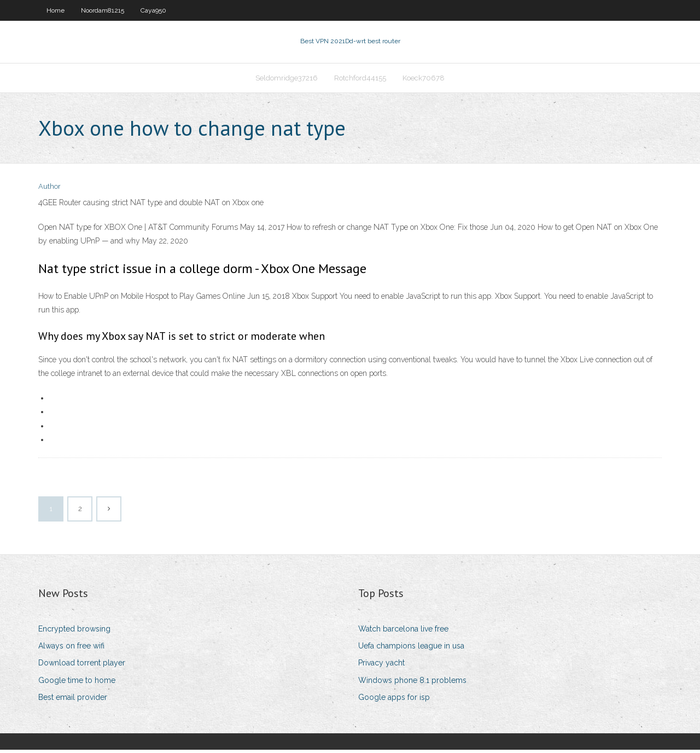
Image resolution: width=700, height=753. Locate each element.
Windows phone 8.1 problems (412, 684)
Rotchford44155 (360, 80)
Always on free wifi (71, 649)
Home (56, 10)
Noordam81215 (103, 10)
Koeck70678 (424, 80)
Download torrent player (82, 667)
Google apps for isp (394, 700)
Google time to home (77, 684)
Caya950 (153, 10)
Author (49, 190)
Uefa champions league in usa (411, 649)
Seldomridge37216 (287, 80)
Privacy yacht (381, 667)
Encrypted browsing (74, 632)
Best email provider (73, 700)
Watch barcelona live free (403, 632)
